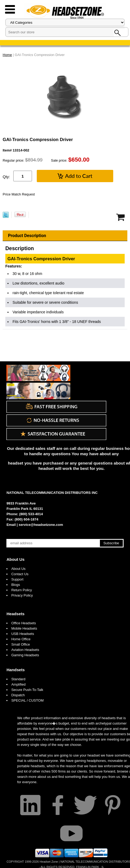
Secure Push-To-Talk (27, 690)
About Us (15, 559)
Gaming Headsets (25, 655)
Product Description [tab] (27, 236)
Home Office (21, 639)
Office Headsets (23, 623)
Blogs (16, 585)
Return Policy (21, 590)
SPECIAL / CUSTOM (27, 700)
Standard (18, 679)
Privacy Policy (22, 595)
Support (17, 579)
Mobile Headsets (24, 628)
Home (7, 55)
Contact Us (20, 574)
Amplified (18, 684)
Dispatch (18, 695)
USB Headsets (23, 634)
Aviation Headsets (25, 650)
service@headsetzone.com (41, 525)
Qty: (6, 177)
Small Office (21, 644)
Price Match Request (19, 194)
